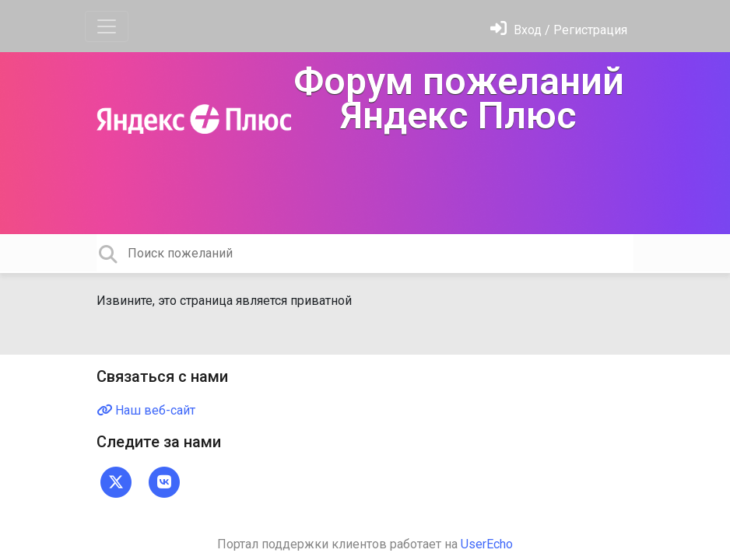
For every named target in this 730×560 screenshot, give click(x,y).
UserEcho (487, 544)
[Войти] (559, 30)
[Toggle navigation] (107, 26)
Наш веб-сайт (146, 410)
